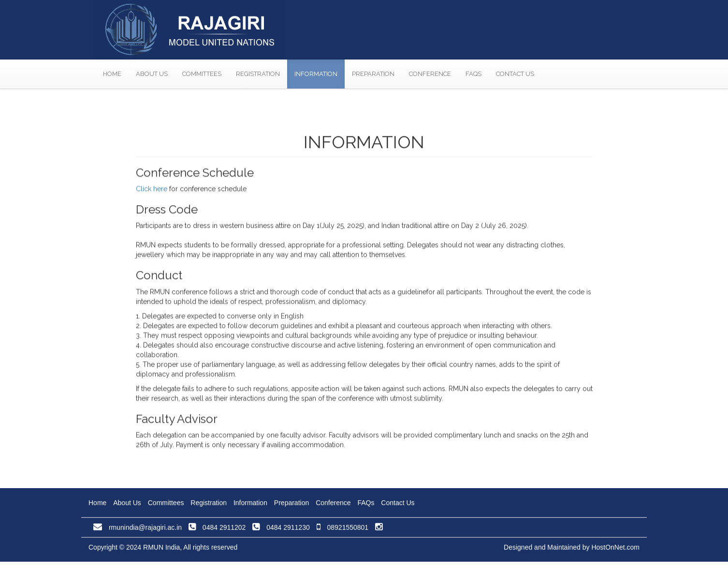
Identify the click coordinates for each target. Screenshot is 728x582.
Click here (152, 197)
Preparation (373, 74)
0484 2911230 (281, 529)
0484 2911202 (217, 529)
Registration (258, 74)
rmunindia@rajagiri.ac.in (138, 529)
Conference (430, 74)
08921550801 (343, 529)
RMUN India (161, 549)
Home (112, 74)
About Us (152, 74)
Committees (202, 74)
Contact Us (515, 74)
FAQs (473, 74)
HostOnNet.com (615, 549)
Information (316, 74)
